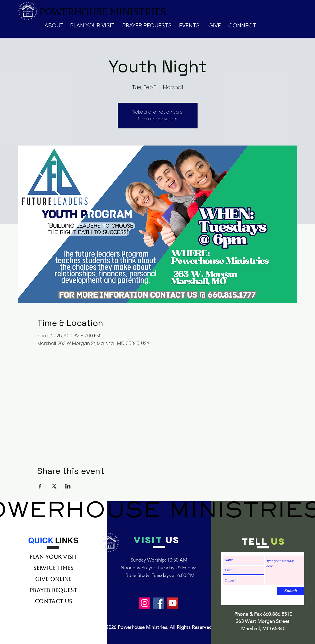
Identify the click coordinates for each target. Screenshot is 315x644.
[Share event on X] (54, 486)
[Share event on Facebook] (40, 486)
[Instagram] (145, 603)
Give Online (53, 579)
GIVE (215, 26)
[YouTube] (173, 603)
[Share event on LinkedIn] (68, 486)
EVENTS (189, 26)
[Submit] (291, 591)
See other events (158, 119)
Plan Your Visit (53, 557)
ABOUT (54, 26)
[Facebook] (159, 603)
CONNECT (242, 26)
